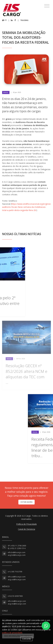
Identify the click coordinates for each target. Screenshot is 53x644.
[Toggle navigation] (47, 6)
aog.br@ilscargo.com (17, 555)
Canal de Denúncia (26, 529)
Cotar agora (26, 502)
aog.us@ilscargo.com (17, 580)
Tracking (24, 20)
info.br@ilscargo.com (17, 552)
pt (4, 20)
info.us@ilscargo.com (17, 577)
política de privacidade (12, 633)
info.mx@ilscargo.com (17, 601)
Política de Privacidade (26, 524)
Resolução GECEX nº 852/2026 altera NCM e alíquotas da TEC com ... (26, 374)
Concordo (27, 639)
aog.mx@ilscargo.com (17, 604)
